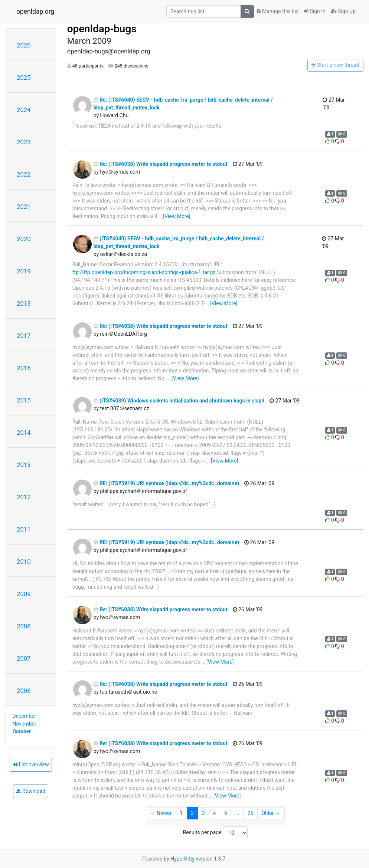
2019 (24, 271)
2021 (24, 207)
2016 (24, 368)
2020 (24, 239)
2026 (24, 45)
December (25, 716)
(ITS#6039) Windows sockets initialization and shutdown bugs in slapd (179, 401)
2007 (24, 658)
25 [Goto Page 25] (251, 813)
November (25, 724)
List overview (31, 765)
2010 (24, 562)
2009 (24, 594)
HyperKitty (182, 859)
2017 (24, 336)
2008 (24, 626)
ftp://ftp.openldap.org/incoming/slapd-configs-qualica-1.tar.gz (144, 272)
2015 (24, 400)
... (237, 813)
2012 (24, 497)
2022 (24, 174)
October (22, 731)
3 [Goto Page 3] (203, 813)
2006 (24, 691)
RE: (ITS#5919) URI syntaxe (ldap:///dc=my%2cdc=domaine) (166, 483)
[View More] (177, 216)
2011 (24, 529)
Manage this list (278, 11)
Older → (271, 813)
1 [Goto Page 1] (181, 813)
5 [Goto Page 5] (226, 813)
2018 (24, 303)
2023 (24, 142)
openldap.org (35, 11)
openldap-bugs (102, 29)
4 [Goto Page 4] (215, 813)
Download (31, 791)
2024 (24, 110)
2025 (24, 78)
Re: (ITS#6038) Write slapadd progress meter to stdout (161, 164)
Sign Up (343, 11)
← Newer (161, 813)
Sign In (315, 11)
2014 (24, 433)
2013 (24, 465)
